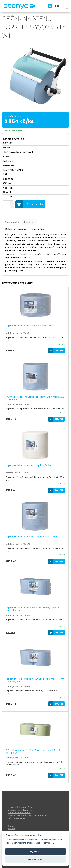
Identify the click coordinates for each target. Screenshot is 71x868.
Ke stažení (29, 222)
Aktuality (12, 829)
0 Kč (57, 6)
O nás (11, 826)
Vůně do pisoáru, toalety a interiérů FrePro (28, 816)
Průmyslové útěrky (17, 818)
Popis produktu (12, 222)
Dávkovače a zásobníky (20, 813)
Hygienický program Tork (20, 807)
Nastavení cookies (36, 859)
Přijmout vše (35, 851)
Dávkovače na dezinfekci (20, 810)
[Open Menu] (67, 7)
